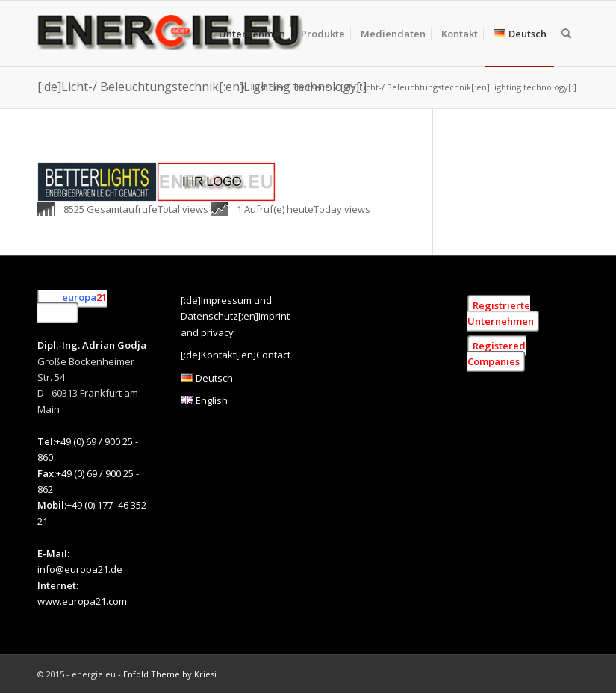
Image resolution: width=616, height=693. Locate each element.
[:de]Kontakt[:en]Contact (236, 355)
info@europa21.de (80, 569)
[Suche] (566, 34)
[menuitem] (252, 34)
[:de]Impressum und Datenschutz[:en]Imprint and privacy (235, 316)
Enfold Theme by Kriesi (170, 674)
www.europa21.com (82, 601)
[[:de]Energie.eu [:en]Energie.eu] (172, 34)
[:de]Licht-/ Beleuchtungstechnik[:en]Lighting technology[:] (202, 87)
